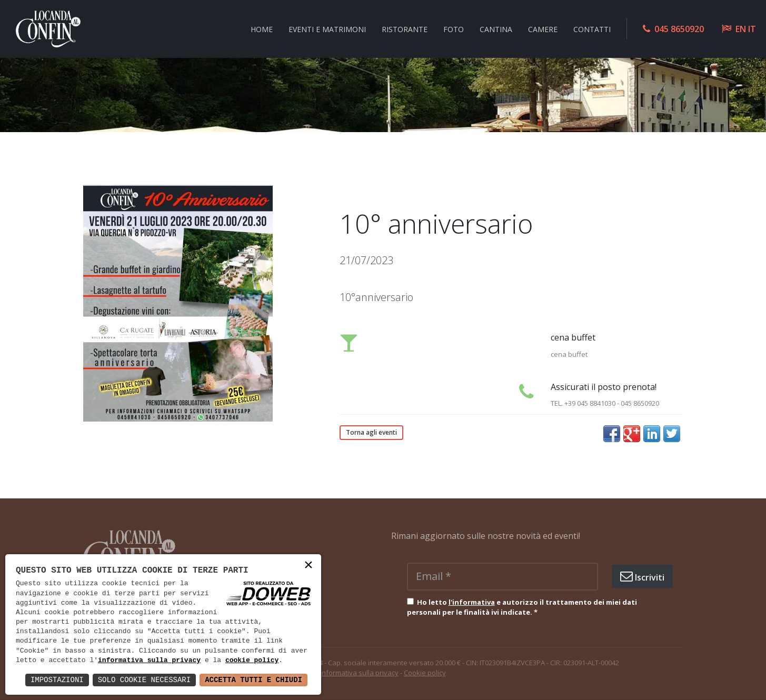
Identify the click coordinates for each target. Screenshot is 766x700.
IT (752, 29)
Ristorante (405, 29)
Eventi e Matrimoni (327, 29)
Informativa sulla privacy (359, 673)
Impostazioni (57, 680)
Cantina (496, 29)
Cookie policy (425, 673)
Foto (454, 29)
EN (741, 29)
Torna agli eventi (371, 432)
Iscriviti (642, 576)
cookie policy (252, 661)
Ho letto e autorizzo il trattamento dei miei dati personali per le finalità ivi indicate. (522, 607)
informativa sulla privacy (149, 661)
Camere (543, 29)
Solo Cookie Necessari (144, 680)
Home (262, 29)
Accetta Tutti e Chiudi (253, 680)
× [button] (309, 566)
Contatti (592, 29)
